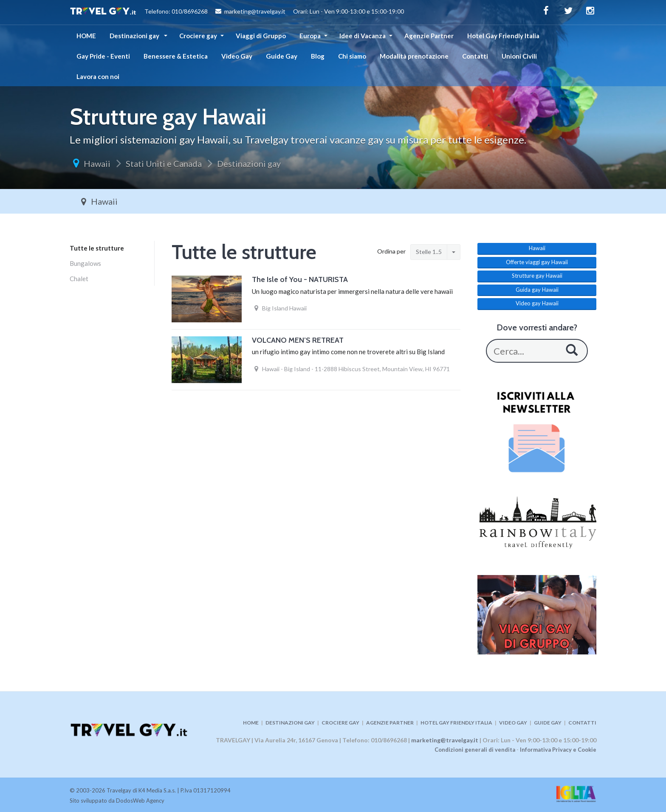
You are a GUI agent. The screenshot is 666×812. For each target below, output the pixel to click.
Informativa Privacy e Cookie (558, 750)
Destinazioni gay (135, 36)
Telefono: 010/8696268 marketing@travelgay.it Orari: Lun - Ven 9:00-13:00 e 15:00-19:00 (237, 12)
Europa (310, 36)
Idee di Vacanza (363, 36)
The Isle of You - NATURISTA (300, 279)
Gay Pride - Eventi (103, 56)
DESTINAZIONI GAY (290, 723)
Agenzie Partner (429, 36)
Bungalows (85, 263)
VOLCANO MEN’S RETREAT (298, 340)
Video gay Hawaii (537, 303)
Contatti (475, 56)
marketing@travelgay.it (445, 740)
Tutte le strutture (97, 248)
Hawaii (97, 164)
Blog (318, 56)
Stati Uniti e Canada (164, 164)
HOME (86, 36)
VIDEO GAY (513, 723)
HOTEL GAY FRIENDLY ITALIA (456, 723)
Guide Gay (282, 56)
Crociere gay (198, 36)
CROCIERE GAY (340, 723)
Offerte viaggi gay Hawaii (537, 262)
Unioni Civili (519, 56)
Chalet (79, 279)
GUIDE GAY (548, 723)
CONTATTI (582, 723)
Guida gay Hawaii (537, 290)
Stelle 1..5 (429, 252)
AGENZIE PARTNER (390, 723)
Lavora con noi (98, 76)
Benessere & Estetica (176, 56)
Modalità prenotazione (414, 56)
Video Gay (237, 56)
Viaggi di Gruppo (261, 36)
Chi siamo (352, 56)
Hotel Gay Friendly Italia (503, 36)
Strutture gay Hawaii (537, 276)
